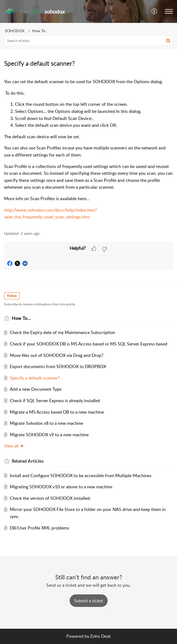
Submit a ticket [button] (89, 601)
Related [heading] (28, 461)
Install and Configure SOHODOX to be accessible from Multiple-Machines (81, 476)
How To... (40, 31)
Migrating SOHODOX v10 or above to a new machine (61, 487)
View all (14, 446)
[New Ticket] (89, 601)
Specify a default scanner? (35, 378)
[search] (88, 41)
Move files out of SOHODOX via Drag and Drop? (57, 355)
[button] (155, 11)
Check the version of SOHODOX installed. (50, 498)
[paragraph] (88, 149)
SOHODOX (15, 31)
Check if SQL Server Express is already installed (55, 401)
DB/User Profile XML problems (39, 528)
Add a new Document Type (36, 389)
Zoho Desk (100, 636)
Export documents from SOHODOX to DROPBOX (58, 366)
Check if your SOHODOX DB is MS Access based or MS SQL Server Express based (88, 344)
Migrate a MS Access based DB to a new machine (57, 412)
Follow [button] (12, 296)
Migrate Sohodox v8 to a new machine (46, 423)
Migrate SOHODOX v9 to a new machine (49, 435)
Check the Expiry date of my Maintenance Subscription (62, 332)
